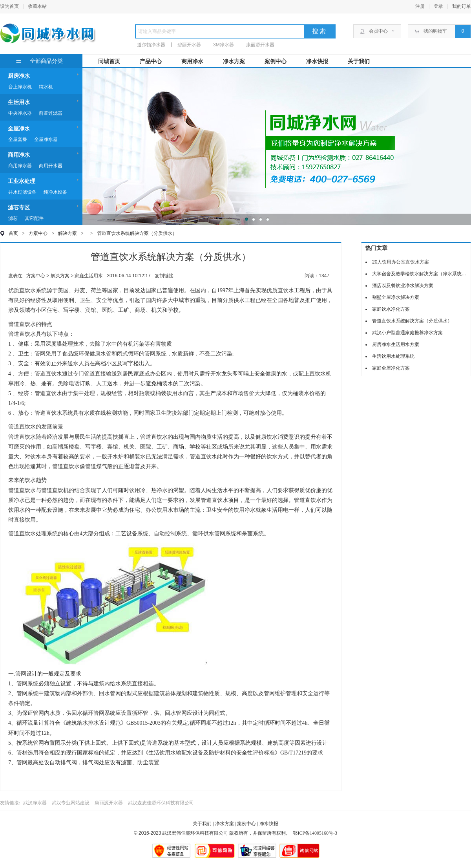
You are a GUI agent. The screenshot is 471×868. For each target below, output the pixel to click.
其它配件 (34, 218)
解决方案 (68, 233)
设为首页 (9, 6)
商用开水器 (51, 166)
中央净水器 (20, 113)
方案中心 (38, 233)
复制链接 (164, 276)
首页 (13, 233)
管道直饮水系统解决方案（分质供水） (137, 233)
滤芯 (13, 218)
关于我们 (359, 61)
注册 (420, 6)
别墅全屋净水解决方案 (396, 297)
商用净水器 (20, 166)
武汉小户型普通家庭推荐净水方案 (407, 333)
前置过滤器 (51, 113)
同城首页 (109, 61)
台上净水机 (20, 87)
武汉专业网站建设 (71, 803)
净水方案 (234, 61)
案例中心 (276, 61)
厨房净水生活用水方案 (396, 344)
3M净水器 (224, 45)
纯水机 (46, 87)
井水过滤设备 (22, 192)
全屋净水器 (46, 139)
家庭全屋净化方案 (391, 368)
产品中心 (151, 61)
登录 (438, 6)
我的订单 (462, 6)
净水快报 (317, 61)
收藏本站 (37, 6)
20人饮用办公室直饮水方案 (401, 262)
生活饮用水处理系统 (393, 356)
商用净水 (192, 61)
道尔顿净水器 (151, 45)
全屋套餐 (18, 139)
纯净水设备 (55, 192)
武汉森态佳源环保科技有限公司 (161, 803)
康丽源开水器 (260, 45)
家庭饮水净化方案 (391, 309)
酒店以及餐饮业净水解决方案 (403, 286)
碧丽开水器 (189, 45)
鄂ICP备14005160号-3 (315, 833)
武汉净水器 (35, 803)
